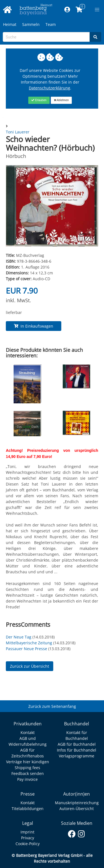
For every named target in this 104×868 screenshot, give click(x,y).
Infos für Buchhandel (77, 750)
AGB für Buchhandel (77, 744)
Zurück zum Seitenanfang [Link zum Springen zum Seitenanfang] (52, 706)
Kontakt (28, 732)
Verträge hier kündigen (28, 762)
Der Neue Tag (19, 637)
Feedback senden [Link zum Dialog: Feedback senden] (28, 773)
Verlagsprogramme (77, 756)
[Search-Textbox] (46, 37)
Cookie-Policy (28, 844)
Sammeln (31, 24)
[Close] (39, 100)
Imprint (27, 832)
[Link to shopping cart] (79, 10)
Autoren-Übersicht (77, 809)
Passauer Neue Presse (26, 649)
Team (51, 24)
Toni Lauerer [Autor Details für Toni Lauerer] (18, 132)
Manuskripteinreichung (77, 803)
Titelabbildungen (28, 809)
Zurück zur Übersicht (30, 666)
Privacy (28, 838)
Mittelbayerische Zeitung (29, 643)
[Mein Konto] (67, 10)
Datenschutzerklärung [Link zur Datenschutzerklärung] (50, 88)
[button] (97, 10)
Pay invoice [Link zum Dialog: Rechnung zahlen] (27, 779)
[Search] (95, 37)
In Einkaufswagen (34, 326)
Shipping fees (27, 768)
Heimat (10, 24)
